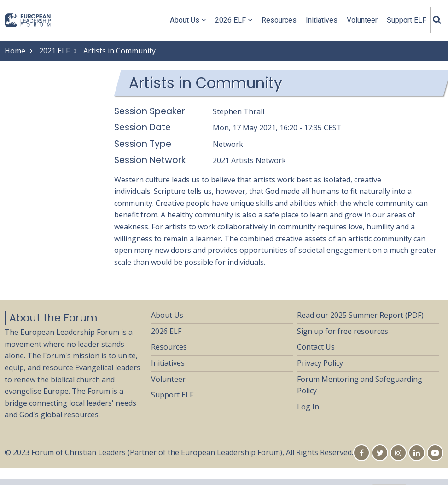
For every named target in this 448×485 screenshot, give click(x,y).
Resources (279, 20)
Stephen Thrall (239, 111)
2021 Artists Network (249, 160)
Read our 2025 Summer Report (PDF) (360, 315)
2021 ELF (54, 51)
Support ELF (407, 20)
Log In (308, 407)
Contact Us (316, 347)
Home (15, 51)
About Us (188, 20)
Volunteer (362, 20)
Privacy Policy (320, 363)
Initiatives (322, 20)
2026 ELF (234, 20)
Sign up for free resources (343, 331)
